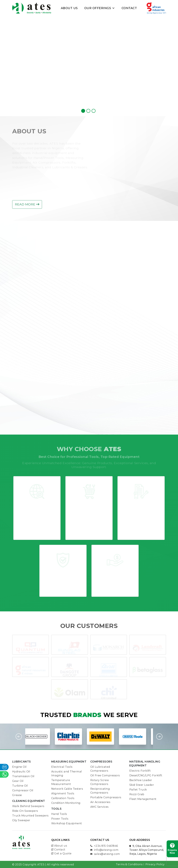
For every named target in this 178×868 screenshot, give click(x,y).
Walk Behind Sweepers (28, 806)
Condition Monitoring (66, 803)
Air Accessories (100, 802)
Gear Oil (18, 781)
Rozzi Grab (137, 794)
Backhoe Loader (141, 780)
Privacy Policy (155, 864)
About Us (69, 8)
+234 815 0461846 (104, 846)
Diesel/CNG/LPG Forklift (146, 775)
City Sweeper (21, 820)
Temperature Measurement (61, 782)
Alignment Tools (63, 793)
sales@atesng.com (105, 854)
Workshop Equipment (67, 823)
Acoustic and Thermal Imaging (67, 773)
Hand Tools (59, 814)
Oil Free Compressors (105, 775)
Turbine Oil (20, 786)
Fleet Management (143, 799)
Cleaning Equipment (29, 801)
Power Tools (60, 819)
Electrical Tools (62, 767)
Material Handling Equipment (145, 764)
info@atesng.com (104, 850)
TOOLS (56, 809)
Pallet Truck (138, 790)
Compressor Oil (23, 790)
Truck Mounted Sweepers (30, 816)
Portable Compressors (106, 797)
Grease (17, 795)
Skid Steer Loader (142, 785)
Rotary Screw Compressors (100, 782)
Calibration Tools (63, 798)
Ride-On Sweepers (25, 811)
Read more (27, 204)
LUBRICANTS (22, 762)
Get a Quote (61, 853)
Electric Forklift (140, 771)
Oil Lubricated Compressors (100, 769)
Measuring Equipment (69, 762)
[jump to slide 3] (94, 111)
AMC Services (99, 807)
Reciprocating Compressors (100, 791)
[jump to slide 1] (83, 111)
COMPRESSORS (101, 762)
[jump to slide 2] (88, 111)
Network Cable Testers (67, 789)
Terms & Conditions (129, 864)
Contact (129, 8)
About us (59, 845)
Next (159, 737)
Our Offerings (100, 8)
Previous (19, 737)
